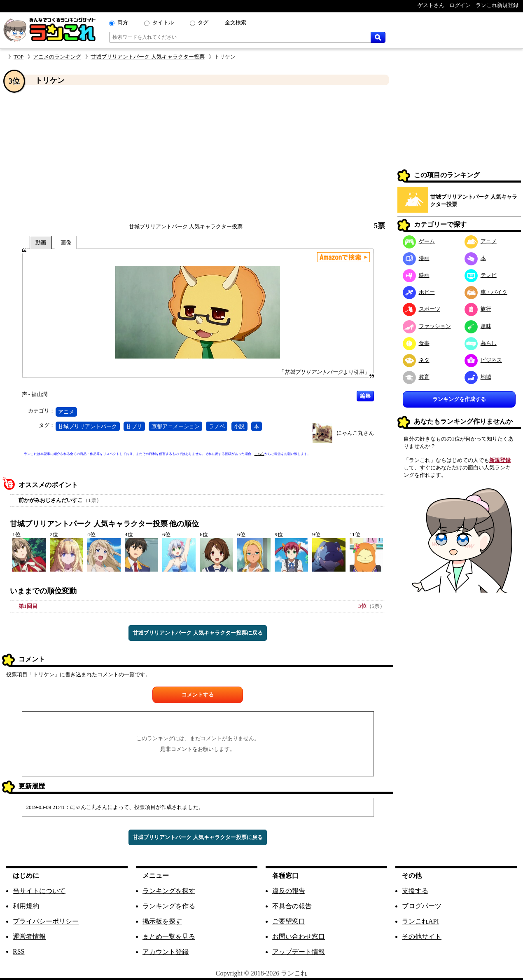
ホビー (419, 292)
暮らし (481, 343)
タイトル (163, 22)
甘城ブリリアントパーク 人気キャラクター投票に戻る (197, 633)
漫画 (416, 258)
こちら (259, 454)
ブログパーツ (422, 906)
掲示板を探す (162, 921)
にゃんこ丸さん (355, 433)
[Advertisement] (198, 154)
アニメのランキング (57, 57)
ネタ (416, 360)
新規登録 (500, 460)
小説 (239, 426)
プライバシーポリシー (46, 921)
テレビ (481, 275)
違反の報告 (289, 891)
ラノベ (217, 426)
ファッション (427, 326)
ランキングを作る (169, 906)
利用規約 (26, 906)
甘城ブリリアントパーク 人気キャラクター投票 (147, 57)
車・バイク (486, 292)
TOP (19, 57)
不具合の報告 (292, 906)
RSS (19, 951)
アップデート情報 (299, 952)
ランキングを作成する (459, 399)
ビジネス (483, 360)
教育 (416, 377)
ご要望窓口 (289, 921)
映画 (416, 275)
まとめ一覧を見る (169, 937)
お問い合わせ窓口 (299, 937)
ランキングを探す (169, 891)
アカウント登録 (166, 952)
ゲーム (419, 241)
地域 (478, 377)
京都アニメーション (176, 426)
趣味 (478, 326)
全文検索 (236, 22)
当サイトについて (39, 891)
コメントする (198, 695)
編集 (365, 396)
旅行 (478, 309)
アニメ (66, 412)
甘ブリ (134, 426)
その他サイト (422, 937)
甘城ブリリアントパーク (88, 426)
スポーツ (421, 309)
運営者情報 (29, 937)
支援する (415, 891)
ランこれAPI (420, 921)
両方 (123, 22)
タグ (203, 22)
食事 (416, 343)
